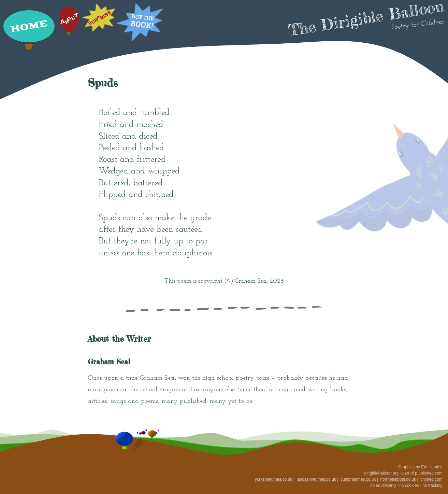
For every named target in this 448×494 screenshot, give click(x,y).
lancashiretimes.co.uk (316, 479)
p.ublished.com (429, 473)
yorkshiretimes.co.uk (273, 479)
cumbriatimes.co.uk (358, 479)
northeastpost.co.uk (398, 479)
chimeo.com (431, 479)
